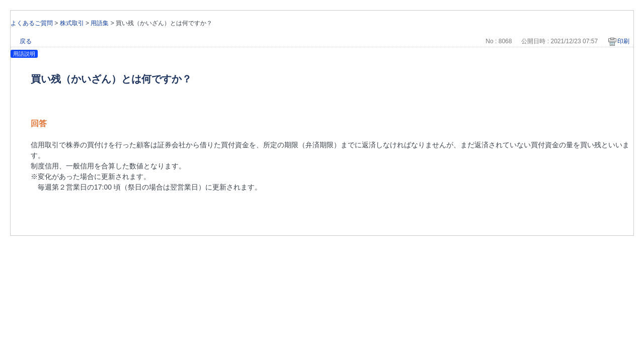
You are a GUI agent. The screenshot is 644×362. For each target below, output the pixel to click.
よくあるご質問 (32, 23)
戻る (26, 41)
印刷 (623, 41)
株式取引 (72, 23)
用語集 (100, 23)
